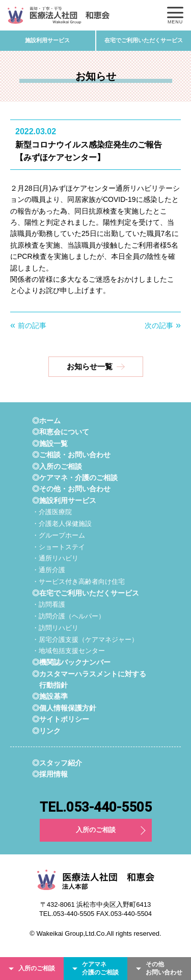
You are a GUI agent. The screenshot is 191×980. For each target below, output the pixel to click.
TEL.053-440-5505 (96, 807)
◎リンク (46, 731)
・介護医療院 (52, 512)
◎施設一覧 (50, 443)
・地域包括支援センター (69, 651)
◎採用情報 (50, 774)
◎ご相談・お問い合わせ (71, 455)
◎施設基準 (50, 696)
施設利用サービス (47, 40)
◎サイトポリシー (61, 719)
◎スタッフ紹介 (57, 763)
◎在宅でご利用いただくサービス (86, 593)
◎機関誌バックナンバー (71, 662)
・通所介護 (49, 570)
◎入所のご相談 (57, 466)
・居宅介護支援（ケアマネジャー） (85, 640)
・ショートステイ (59, 547)
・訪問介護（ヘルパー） (69, 616)
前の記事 (32, 325)
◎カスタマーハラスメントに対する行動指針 (89, 679)
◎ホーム (46, 421)
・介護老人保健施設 (62, 524)
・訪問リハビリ (55, 628)
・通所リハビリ (55, 558)
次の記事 (159, 325)
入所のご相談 (96, 830)
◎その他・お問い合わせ (71, 489)
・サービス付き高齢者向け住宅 (78, 582)
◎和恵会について (61, 432)
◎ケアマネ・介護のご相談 (75, 478)
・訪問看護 (49, 604)
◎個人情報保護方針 (64, 708)
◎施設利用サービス (64, 500)
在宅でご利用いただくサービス (144, 40)
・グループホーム (59, 535)
